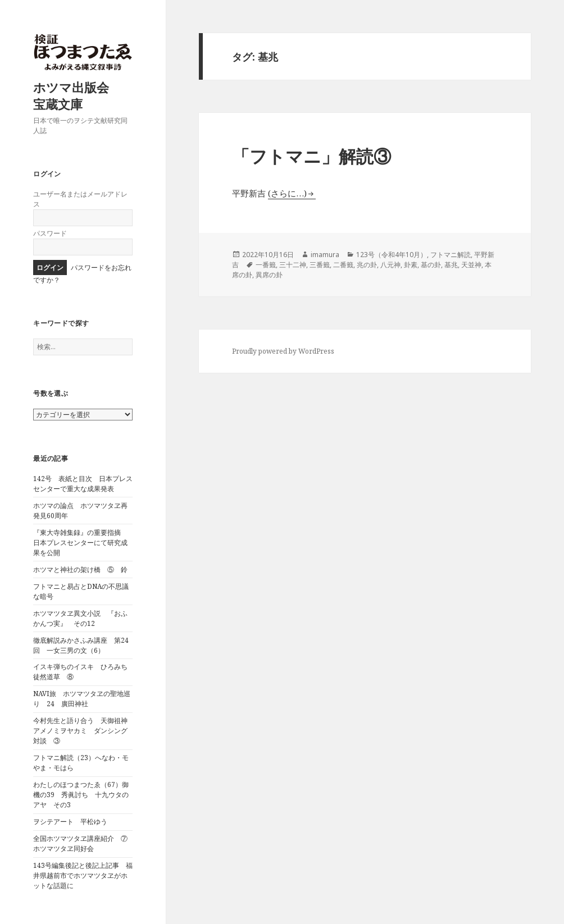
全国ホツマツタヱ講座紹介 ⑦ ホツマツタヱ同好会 (84, 843)
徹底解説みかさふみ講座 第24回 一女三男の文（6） (81, 645)
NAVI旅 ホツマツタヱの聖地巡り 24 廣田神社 (82, 699)
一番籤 (266, 265)
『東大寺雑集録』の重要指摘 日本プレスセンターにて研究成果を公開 (80, 543)
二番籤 (343, 265)
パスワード (50, 233)
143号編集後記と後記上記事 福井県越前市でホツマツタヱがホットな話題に (83, 875)
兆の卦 (367, 265)
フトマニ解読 (451, 255)
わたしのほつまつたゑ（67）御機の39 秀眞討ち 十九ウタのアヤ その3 (81, 795)
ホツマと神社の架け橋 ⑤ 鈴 (80, 570)
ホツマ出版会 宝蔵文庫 (77, 95)
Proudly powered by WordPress (283, 351)
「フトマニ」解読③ (311, 156)
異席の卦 (269, 275)
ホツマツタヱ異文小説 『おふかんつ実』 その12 (80, 618)
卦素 (411, 265)
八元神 (390, 265)
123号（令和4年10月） (392, 255)
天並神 (471, 265)
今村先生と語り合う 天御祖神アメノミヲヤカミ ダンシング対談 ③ (80, 731)
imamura (325, 255)
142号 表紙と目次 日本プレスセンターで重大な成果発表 (83, 484)
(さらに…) (287, 193)
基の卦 (431, 265)
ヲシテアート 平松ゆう (70, 822)
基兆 (451, 265)
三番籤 (320, 265)
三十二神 (293, 265)
